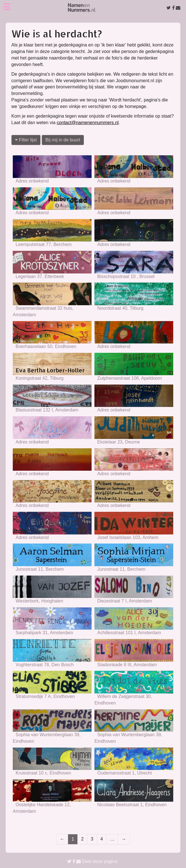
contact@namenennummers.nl (88, 123)
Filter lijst (26, 140)
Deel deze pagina (92, 861)
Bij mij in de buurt (63, 140)
